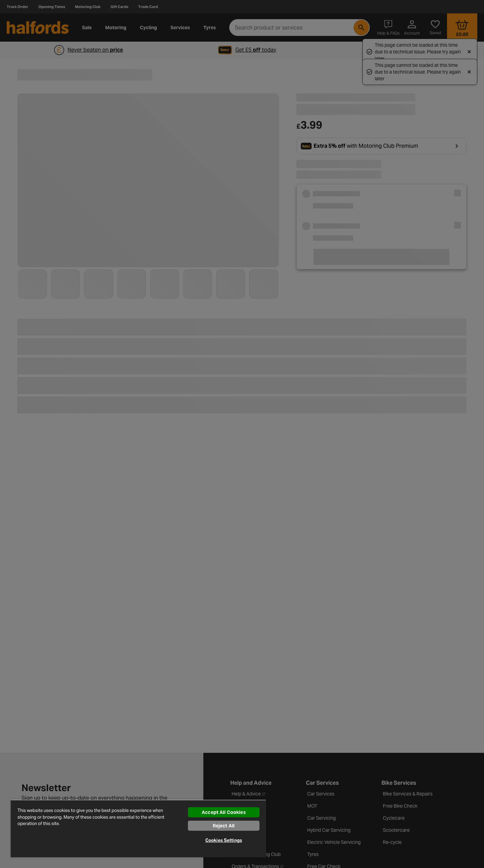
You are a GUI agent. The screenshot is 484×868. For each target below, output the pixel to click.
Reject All (224, 826)
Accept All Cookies (224, 812)
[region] (138, 828)
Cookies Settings (224, 840)
